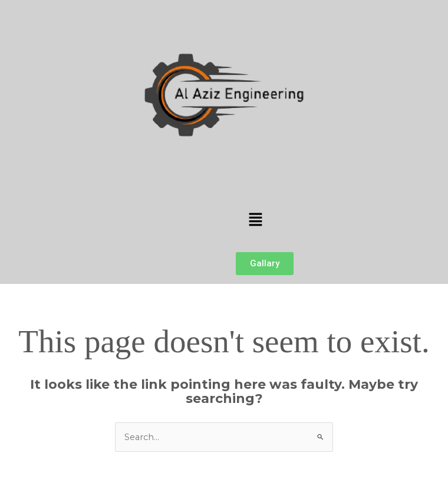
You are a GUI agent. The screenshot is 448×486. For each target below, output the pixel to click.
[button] (255, 220)
